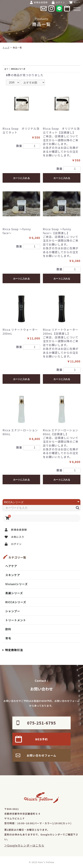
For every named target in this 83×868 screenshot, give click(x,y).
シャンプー (13, 611)
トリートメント (16, 620)
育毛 (8, 638)
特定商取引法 (13, 650)
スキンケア (13, 575)
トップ (6, 47)
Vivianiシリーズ (17, 584)
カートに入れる (21, 178)
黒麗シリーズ (14, 593)
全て (6, 69)
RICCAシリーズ (16, 602)
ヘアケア (11, 566)
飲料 (8, 629)
